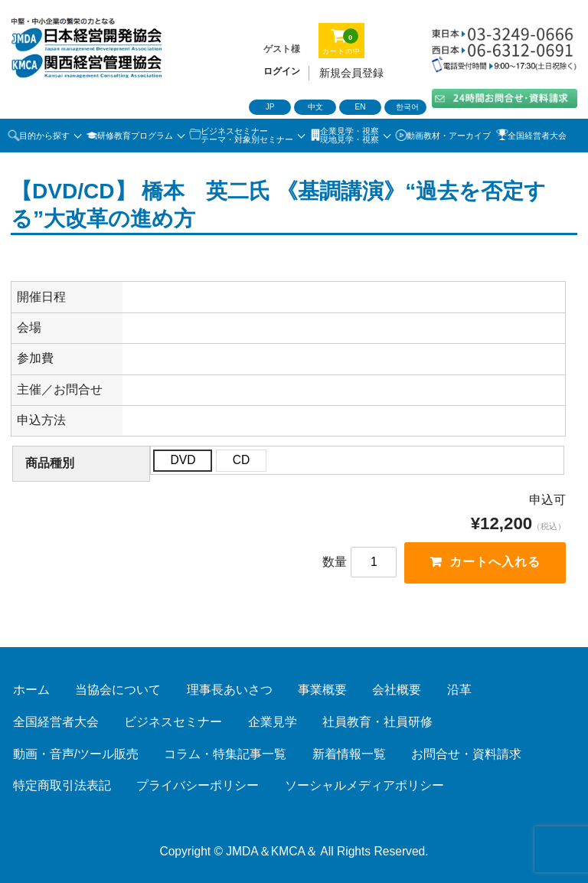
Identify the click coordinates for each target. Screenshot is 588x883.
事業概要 (322, 690)
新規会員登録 (351, 73)
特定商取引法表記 (62, 785)
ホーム (31, 690)
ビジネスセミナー (173, 722)
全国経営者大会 (537, 136)
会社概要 (397, 690)
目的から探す (44, 136)
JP (270, 107)
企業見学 (273, 722)
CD (242, 460)
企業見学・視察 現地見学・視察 (350, 135)
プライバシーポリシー (198, 785)
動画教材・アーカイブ (449, 136)
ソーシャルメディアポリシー (364, 785)
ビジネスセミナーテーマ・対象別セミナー (247, 135)
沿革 (459, 690)
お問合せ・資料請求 (466, 754)
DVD (183, 460)
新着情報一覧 (349, 754)
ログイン (282, 71)
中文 (315, 107)
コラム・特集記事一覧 (225, 754)
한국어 (407, 107)
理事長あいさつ (230, 690)
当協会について (118, 690)
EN (361, 107)
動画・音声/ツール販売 (76, 754)
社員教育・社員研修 (377, 722)
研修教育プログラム (135, 136)
